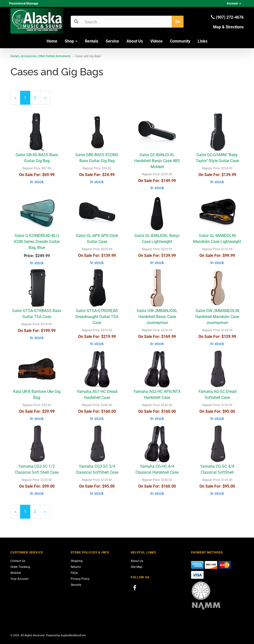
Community (180, 41)
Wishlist (16, 573)
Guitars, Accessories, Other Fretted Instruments (41, 56)
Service (112, 41)
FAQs (74, 573)
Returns (76, 567)
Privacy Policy (80, 579)
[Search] (109, 22)
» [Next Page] (47, 100)
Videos (156, 41)
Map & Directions (228, 27)
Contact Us (18, 561)
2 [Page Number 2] (37, 97)
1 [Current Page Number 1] (27, 100)
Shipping (77, 561)
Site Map (137, 567)
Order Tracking (20, 567)
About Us (135, 41)
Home (52, 41)
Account (234, 3)
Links (203, 41)
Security (76, 585)
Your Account (19, 579)
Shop (71, 41)
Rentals (92, 41)
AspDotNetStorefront (73, 635)
